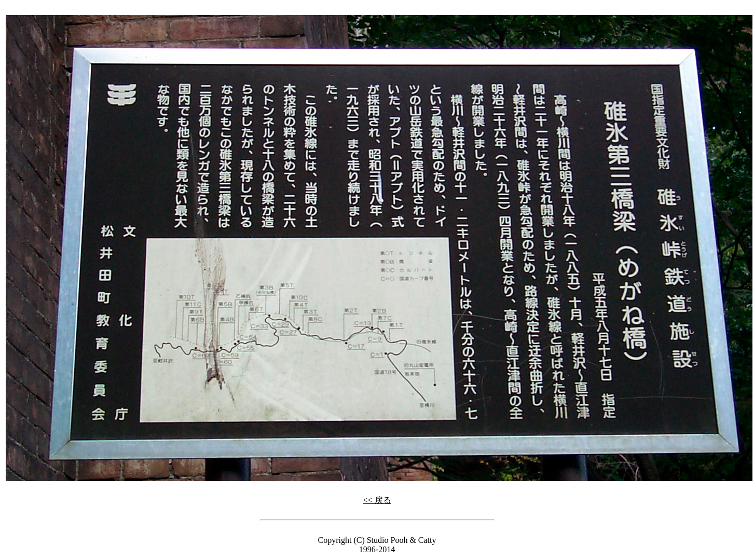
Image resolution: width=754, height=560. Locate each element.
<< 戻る (377, 500)
